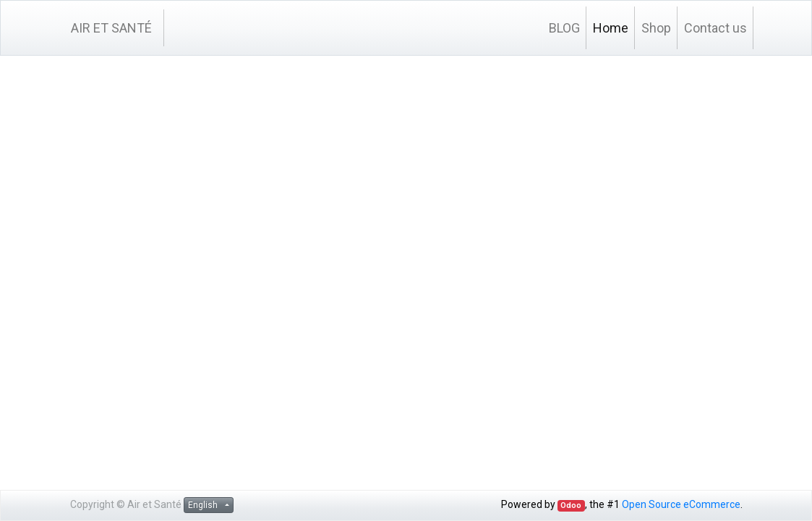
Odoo (571, 505)
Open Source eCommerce (681, 504)
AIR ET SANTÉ (111, 28)
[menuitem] (564, 28)
